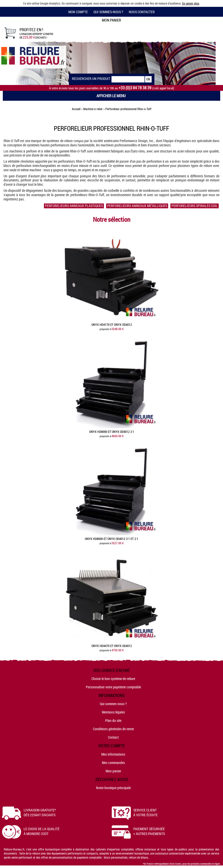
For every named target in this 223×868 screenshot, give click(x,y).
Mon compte (78, 12)
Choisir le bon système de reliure (113, 679)
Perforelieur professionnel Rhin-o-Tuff (128, 109)
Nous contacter (142, 12)
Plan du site (113, 720)
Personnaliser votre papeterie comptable (113, 687)
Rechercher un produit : (91, 79)
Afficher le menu (111, 96)
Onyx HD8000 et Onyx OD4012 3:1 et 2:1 (112, 539)
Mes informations (113, 754)
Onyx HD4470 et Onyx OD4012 (112, 646)
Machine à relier (93, 109)
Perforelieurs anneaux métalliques (137, 206)
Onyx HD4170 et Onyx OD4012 (112, 325)
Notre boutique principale (113, 788)
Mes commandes (113, 763)
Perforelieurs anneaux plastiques (74, 206)
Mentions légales (113, 712)
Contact (113, 737)
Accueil (76, 109)
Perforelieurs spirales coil (195, 206)
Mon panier (113, 771)
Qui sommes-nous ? (108, 12)
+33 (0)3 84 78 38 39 (135, 88)
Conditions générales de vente (113, 729)
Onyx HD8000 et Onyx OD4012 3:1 (112, 432)
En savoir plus (191, 3)
